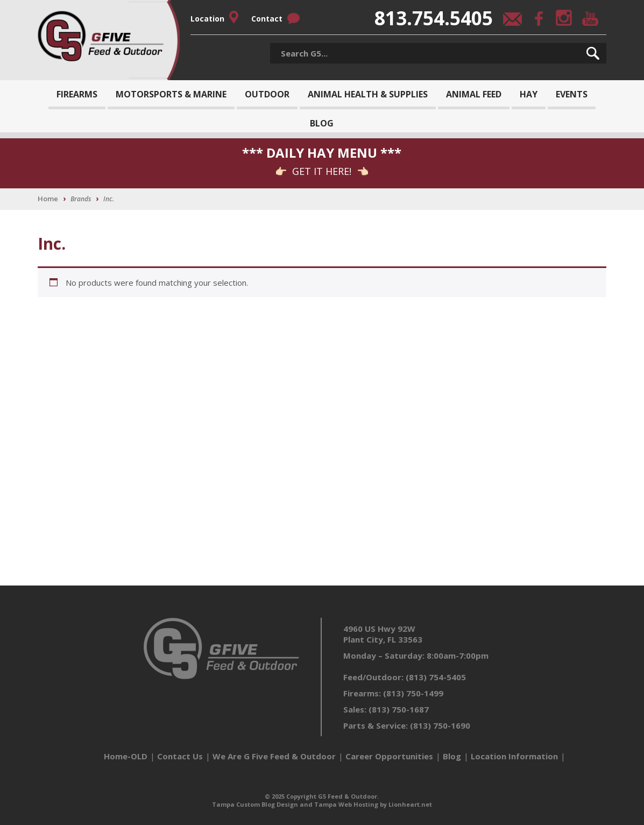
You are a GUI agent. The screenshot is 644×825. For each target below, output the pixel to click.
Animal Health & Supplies (368, 94)
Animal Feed (474, 94)
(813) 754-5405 (436, 677)
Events (572, 94)
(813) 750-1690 (440, 725)
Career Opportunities (389, 756)
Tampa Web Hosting (346, 804)
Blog (322, 123)
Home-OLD (126, 756)
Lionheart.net (410, 804)
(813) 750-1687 (399, 709)
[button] (593, 53)
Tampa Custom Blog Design (255, 804)
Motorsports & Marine (171, 94)
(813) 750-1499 (413, 693)
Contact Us (180, 756)
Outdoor (267, 94)
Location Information (514, 756)
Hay (529, 94)
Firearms (77, 94)
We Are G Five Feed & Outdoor (274, 756)
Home (48, 199)
